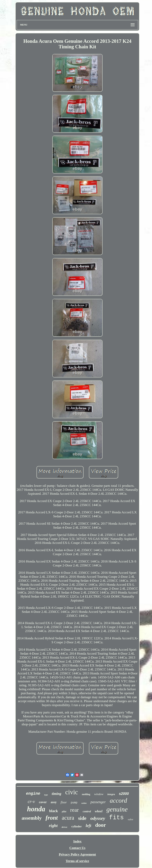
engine (33, 794)
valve (130, 819)
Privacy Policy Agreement (77, 854)
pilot (64, 812)
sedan (84, 803)
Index (77, 841)
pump (74, 803)
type (46, 795)
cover (43, 802)
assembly (32, 818)
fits (116, 818)
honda (36, 809)
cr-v (31, 802)
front (52, 818)
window (99, 794)
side (82, 818)
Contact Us (77, 848)
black (53, 811)
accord (118, 800)
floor (64, 802)
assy (54, 802)
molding (86, 794)
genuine (117, 809)
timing (57, 794)
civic (72, 792)
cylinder (76, 826)
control (87, 811)
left (88, 826)
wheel (99, 811)
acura (68, 818)
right (53, 826)
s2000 (124, 794)
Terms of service (77, 861)
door (101, 825)
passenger (98, 802)
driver (64, 827)
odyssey (98, 818)
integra (111, 794)
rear (75, 810)
